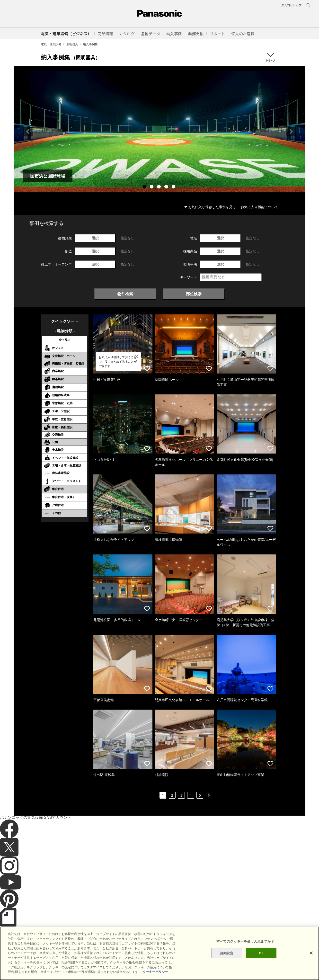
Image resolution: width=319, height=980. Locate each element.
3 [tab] (159, 187)
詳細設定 (227, 958)
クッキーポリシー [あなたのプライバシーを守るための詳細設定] (155, 977)
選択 (95, 238)
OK (261, 958)
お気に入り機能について (259, 207)
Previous (28, 132)
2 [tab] (152, 187)
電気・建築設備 (51, 44)
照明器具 (72, 44)
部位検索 (194, 294)
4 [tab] (167, 187)
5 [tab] (174, 187)
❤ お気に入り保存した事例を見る (210, 207)
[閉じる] (311, 958)
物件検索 (125, 294)
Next (291, 132)
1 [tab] (145, 187)
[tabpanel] (159, 131)
